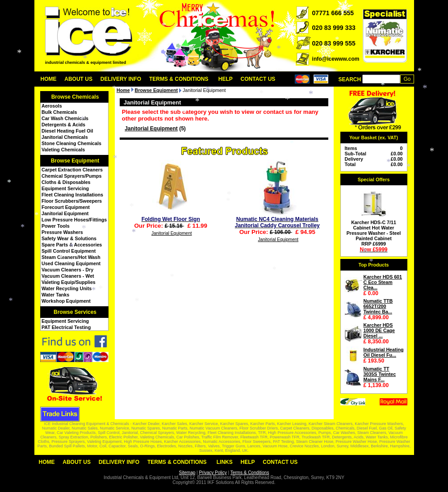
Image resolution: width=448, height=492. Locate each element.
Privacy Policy (213, 473)
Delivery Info (121, 79)
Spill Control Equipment (69, 251)
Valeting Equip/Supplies (69, 282)
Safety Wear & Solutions (69, 238)
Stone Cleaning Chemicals (71, 143)
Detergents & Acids (63, 125)
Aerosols (52, 106)
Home (49, 79)
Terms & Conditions (179, 79)
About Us (78, 79)
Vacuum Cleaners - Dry (67, 270)
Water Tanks (55, 295)
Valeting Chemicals (63, 150)
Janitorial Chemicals (65, 137)
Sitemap (187, 473)
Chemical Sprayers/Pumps (71, 176)
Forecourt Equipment (66, 207)
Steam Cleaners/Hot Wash (71, 257)
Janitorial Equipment (65, 213)
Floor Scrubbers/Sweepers (72, 201)
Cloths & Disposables (66, 182)
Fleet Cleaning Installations (72, 195)
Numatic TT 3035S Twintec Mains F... (380, 374)
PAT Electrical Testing (66, 327)
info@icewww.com (336, 59)
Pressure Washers (62, 232)
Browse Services (75, 312)
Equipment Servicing (65, 188)
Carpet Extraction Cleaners (72, 170)
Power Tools (56, 226)
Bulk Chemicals (59, 112)
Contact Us (258, 79)
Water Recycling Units (67, 288)
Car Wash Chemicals (65, 118)
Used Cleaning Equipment (71, 263)
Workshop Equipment (66, 301)
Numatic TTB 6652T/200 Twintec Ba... (378, 306)
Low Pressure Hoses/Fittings (74, 220)
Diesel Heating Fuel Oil (67, 131)
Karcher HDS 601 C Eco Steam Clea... (383, 282)
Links (225, 462)
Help (226, 79)
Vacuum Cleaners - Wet (68, 276)
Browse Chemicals (75, 97)
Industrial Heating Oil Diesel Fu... (384, 352)
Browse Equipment (75, 161)
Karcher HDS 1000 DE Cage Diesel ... (379, 330)
